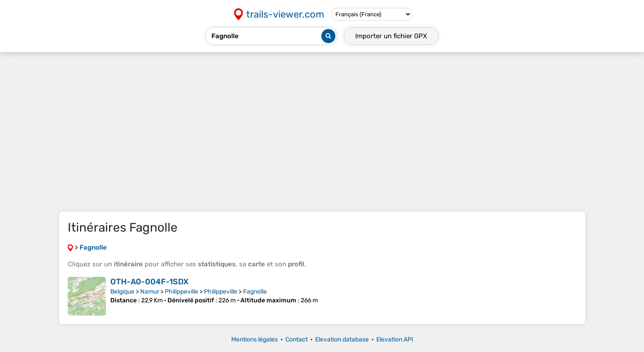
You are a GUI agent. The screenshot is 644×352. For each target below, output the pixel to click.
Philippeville (182, 292)
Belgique (122, 292)
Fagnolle (255, 292)
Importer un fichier (391, 36)
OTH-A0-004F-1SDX (149, 282)
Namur (150, 292)
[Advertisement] (322, 132)
